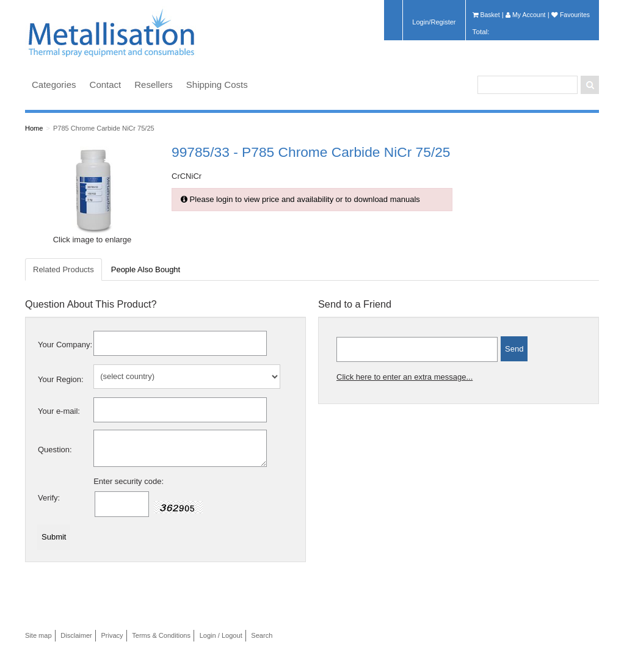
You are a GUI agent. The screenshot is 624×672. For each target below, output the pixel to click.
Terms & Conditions (161, 635)
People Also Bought (146, 269)
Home (34, 128)
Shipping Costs (217, 85)
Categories (54, 85)
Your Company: (65, 345)
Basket (486, 15)
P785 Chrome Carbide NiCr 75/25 (104, 128)
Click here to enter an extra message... (405, 377)
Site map (38, 635)
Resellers (154, 85)
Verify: (49, 498)
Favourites (571, 15)
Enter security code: (129, 481)
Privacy (112, 635)
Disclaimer (76, 635)
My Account (525, 15)
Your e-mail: (59, 411)
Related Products (63, 269)
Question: (55, 450)
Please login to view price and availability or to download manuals (300, 199)
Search (262, 635)
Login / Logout (221, 635)
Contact (106, 85)
